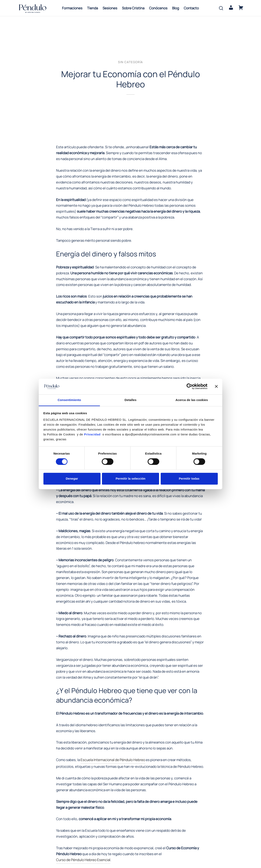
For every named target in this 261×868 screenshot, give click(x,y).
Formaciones (72, 8)
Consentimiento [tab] (69, 400)
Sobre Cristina (133, 8)
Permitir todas (189, 478)
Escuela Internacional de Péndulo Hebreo (113, 760)
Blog (176, 8)
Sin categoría (130, 62)
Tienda (92, 8)
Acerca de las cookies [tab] (192, 400)
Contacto (191, 8)
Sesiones (110, 8)
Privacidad (93, 434)
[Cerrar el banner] (216, 387)
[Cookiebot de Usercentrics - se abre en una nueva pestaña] (190, 387)
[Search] (221, 8)
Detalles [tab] (130, 400)
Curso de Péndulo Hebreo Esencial (83, 860)
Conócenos (158, 8)
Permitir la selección (130, 478)
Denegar (72, 478)
